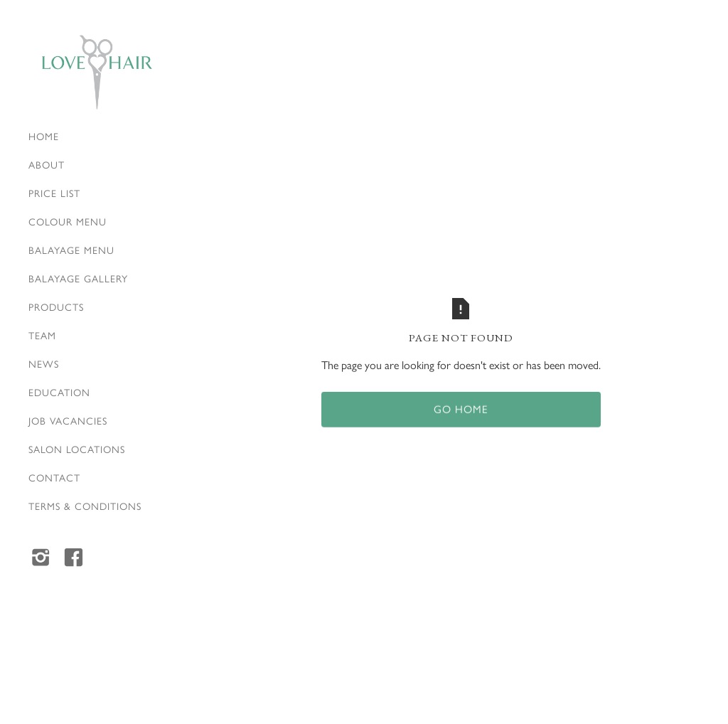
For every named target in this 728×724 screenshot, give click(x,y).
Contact (54, 477)
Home (44, 136)
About (47, 164)
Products (56, 307)
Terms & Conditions (85, 506)
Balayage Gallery (78, 278)
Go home (461, 409)
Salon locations (77, 449)
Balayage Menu (71, 250)
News (44, 363)
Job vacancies (68, 420)
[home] (97, 72)
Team (42, 335)
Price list (54, 193)
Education (59, 392)
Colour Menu (68, 221)
